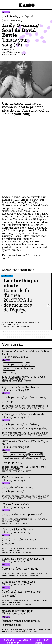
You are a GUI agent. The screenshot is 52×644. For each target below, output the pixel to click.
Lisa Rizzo (24, 573)
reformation (25, 487)
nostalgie (9, 428)
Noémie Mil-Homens (35, 377)
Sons (7, 12)
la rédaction (26, 640)
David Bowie (10, 16)
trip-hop (8, 401)
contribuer (43, 640)
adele (20, 428)
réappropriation (12, 462)
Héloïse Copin (32, 496)
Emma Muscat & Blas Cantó (19, 368)
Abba (13, 487)
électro (22, 592)
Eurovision (9, 372)
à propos (9, 640)
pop (30, 16)
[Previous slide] (2, 305)
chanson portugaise (29, 514)
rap (5, 569)
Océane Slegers (27, 406)
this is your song (13, 364)
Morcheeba (39, 397)
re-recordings (37, 458)
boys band (9, 596)
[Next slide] (49, 305)
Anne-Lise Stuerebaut (33, 548)
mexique (15, 539)
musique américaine (15, 458)
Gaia (12, 514)
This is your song (15, 53)
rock (22, 16)
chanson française (14, 621)
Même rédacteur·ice (17, 270)
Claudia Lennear (12, 20)
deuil (35, 424)
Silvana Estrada (31, 539)
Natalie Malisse (30, 433)
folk (37, 621)
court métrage (18, 454)
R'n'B (12, 569)
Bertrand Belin (11, 625)
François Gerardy (28, 629)
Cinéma (8, 276)
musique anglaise (36, 428)
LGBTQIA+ (8, 543)
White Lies (34, 592)
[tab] (4, 332)
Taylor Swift (36, 454)
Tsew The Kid (31, 569)
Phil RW (9, 51)
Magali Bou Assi (32, 467)
